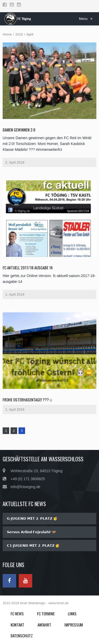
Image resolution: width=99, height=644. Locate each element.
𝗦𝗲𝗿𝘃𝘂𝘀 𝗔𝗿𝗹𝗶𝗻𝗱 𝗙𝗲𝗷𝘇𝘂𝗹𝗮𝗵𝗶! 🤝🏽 (31, 532)
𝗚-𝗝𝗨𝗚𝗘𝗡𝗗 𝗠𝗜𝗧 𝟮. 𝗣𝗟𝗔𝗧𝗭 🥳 (32, 518)
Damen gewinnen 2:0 (19, 130)
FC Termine (46, 614)
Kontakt (17, 625)
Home (7, 34)
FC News (17, 614)
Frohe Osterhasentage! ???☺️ (28, 400)
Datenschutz (22, 636)
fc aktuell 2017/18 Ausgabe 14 (28, 268)
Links (72, 614)
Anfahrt (44, 625)
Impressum (74, 625)
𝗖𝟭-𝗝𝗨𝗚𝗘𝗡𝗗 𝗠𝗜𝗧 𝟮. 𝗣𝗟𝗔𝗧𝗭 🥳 (33, 546)
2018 (19, 34)
